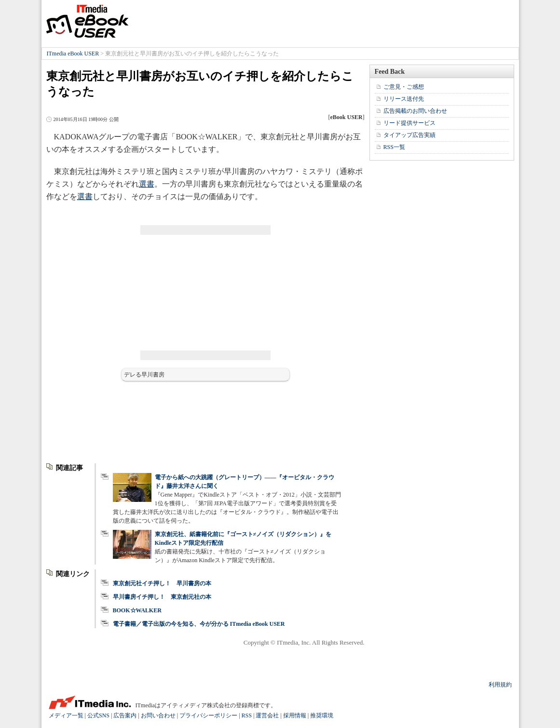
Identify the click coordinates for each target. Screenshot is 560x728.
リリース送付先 (404, 99)
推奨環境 (322, 715)
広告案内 (125, 715)
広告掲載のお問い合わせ (415, 111)
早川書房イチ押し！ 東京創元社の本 (162, 597)
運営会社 (267, 715)
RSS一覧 (394, 147)
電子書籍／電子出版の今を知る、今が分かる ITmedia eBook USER (199, 624)
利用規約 (500, 685)
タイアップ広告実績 (410, 135)
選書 (147, 184)
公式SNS (98, 715)
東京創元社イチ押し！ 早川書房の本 (162, 583)
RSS (247, 715)
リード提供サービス (410, 123)
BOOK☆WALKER (137, 610)
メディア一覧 (66, 715)
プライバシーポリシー (208, 715)
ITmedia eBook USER (87, 21)
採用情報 (295, 715)
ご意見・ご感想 (404, 87)
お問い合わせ (158, 715)
